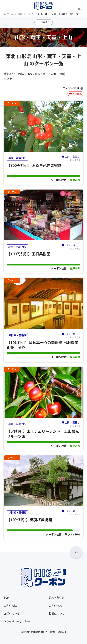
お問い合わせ (12, 614)
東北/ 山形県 (71, 158)
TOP (6, 598)
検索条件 (45, 22)
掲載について (57, 614)
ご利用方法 (10, 606)
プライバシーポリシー (17, 622)
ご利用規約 (55, 606)
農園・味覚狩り (17, 158)
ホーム (10, 14)
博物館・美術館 (17, 335)
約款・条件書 (57, 598)
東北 (20, 14)
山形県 (30, 14)
